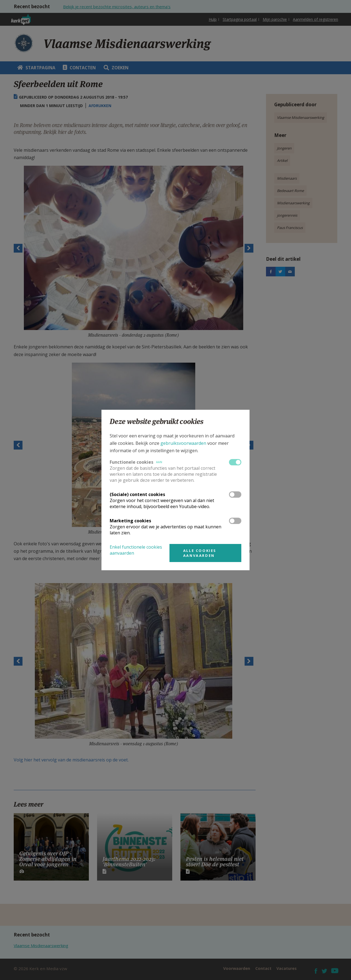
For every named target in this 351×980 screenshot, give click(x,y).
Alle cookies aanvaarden (200, 553)
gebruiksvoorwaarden (183, 443)
